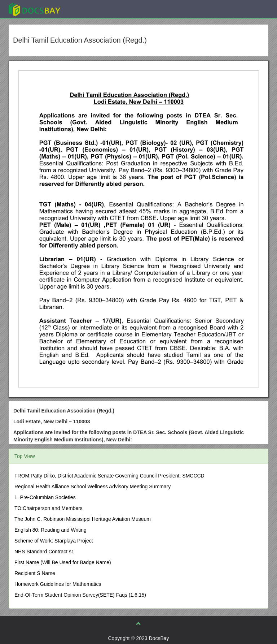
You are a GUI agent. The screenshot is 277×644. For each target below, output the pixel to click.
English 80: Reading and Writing (50, 530)
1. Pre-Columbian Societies (45, 497)
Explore (89, 9)
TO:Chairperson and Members (49, 508)
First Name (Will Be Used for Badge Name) (63, 562)
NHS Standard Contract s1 (44, 552)
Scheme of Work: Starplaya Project (54, 541)
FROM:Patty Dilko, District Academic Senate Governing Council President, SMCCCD (109, 476)
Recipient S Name (35, 573)
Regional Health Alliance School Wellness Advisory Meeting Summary (93, 487)
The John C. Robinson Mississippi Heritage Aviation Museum (83, 519)
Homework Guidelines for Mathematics (58, 584)
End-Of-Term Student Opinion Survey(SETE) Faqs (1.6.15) (80, 595)
